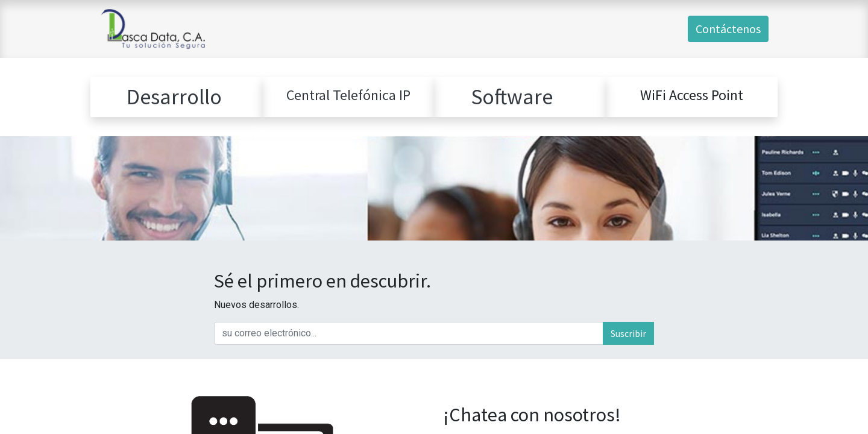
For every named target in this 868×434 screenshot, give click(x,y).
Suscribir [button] (628, 333)
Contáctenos (728, 29)
